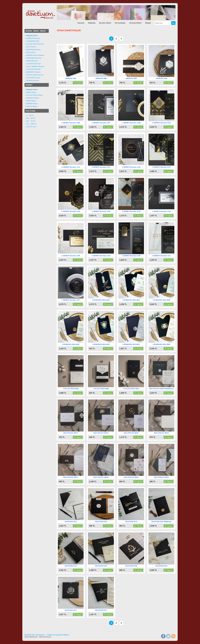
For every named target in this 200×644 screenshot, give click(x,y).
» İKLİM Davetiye (32, 61)
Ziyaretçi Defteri (135, 23)
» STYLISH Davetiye (33, 78)
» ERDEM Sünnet (31, 103)
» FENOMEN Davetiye (33, 58)
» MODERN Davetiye (33, 72)
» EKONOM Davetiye (33, 49)
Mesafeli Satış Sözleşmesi (35, 635)
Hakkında (92, 23)
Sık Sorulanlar (120, 23)
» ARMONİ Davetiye (33, 38)
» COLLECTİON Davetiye (35, 44)
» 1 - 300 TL (29, 115)
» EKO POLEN (31, 47)
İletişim (148, 23)
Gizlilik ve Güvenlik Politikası (58, 635)
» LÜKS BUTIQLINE (33, 69)
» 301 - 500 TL (30, 118)
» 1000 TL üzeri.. (31, 127)
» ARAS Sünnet (31, 92)
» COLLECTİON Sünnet (34, 95)
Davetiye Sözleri (105, 23)
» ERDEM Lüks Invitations (35, 55)
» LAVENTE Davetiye (33, 64)
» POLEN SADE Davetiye (34, 75)
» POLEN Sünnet (31, 106)
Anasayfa (81, 23)
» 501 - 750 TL (30, 121)
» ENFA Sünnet (31, 101)
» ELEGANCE (30, 52)
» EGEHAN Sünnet (32, 98)
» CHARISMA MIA (32, 41)
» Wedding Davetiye (32, 80)
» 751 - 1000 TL (31, 124)
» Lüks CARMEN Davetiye (35, 66)
